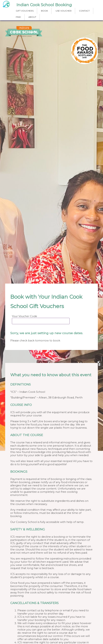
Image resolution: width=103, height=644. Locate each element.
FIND (18, 17)
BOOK (44, 11)
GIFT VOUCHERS (25, 11)
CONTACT (84, 11)
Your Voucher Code (25, 316)
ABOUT (32, 17)
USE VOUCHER (64, 11)
